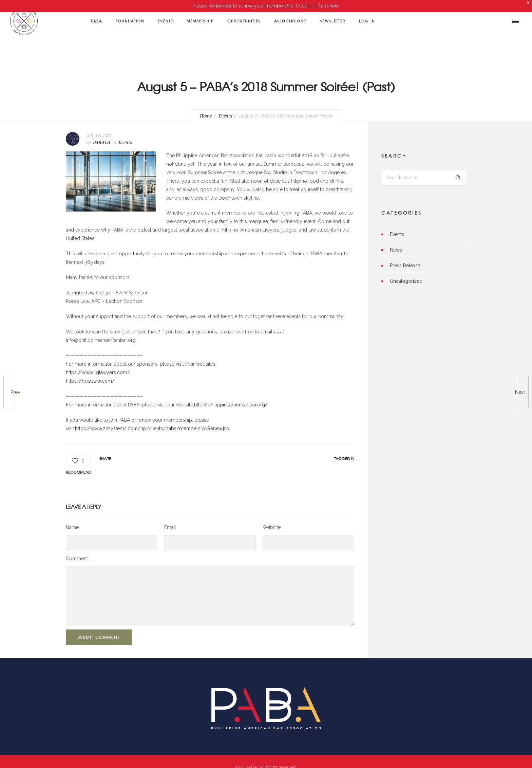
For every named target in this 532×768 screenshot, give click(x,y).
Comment (77, 550)
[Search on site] (424, 169)
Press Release (405, 257)
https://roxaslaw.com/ (90, 372)
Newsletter (332, 21)
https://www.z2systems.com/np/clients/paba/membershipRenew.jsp (152, 420)
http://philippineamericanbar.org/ (231, 396)
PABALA (102, 134)
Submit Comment (99, 628)
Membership (200, 21)
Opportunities (244, 21)
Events (165, 21)
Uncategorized (406, 272)
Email (170, 519)
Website (272, 519)
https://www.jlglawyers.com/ (98, 364)
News (396, 241)
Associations (290, 21)
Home (206, 107)
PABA (97, 21)
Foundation (130, 21)
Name (72, 519)
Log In (367, 21)
